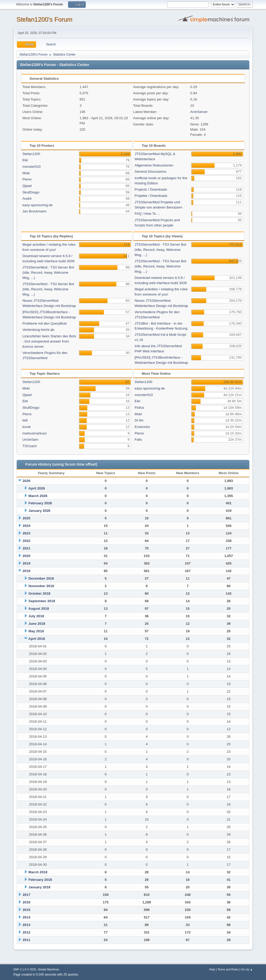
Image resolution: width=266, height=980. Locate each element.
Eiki (25, 160)
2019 (26, 563)
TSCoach (30, 446)
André (27, 199)
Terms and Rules (228, 969)
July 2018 (36, 616)
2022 (26, 541)
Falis (138, 439)
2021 (26, 548)
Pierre (27, 179)
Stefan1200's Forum (44, 19)
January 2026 (39, 511)
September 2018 (42, 601)
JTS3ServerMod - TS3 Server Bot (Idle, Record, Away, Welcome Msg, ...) (48, 273)
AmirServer (199, 112)
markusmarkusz (35, 433)
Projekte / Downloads (151, 196)
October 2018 (39, 593)
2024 (26, 526)
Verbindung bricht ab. (39, 330)
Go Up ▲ (247, 969)
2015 (26, 910)
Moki (26, 173)
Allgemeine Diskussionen (154, 165)
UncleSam (30, 439)
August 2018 (39, 609)
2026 (26, 481)
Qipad (27, 186)
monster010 (31, 167)
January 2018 (39, 887)
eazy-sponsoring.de (37, 205)
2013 (26, 925)
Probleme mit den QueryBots (45, 323)
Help (212, 969)
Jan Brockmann (34, 211)
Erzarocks (142, 427)
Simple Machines (49, 969)
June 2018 (37, 624)
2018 (26, 571)
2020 (26, 556)
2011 (26, 940)
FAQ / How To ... (147, 214)
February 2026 (40, 503)
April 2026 (37, 488)
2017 (26, 895)
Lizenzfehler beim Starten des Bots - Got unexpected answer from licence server (49, 341)
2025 (26, 518)
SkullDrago (31, 192)
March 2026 (38, 496)
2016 (26, 902)
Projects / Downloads (151, 189)
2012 (26, 932)
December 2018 (41, 578)
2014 (26, 917)
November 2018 (41, 586)
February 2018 (40, 880)
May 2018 (36, 631)
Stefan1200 (31, 154)
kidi (25, 420)
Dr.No (139, 420)
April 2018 (37, 639)
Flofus (139, 408)
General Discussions (150, 172)
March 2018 (38, 872)
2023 (26, 533)
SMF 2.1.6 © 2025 (25, 969)
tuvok (26, 427)
